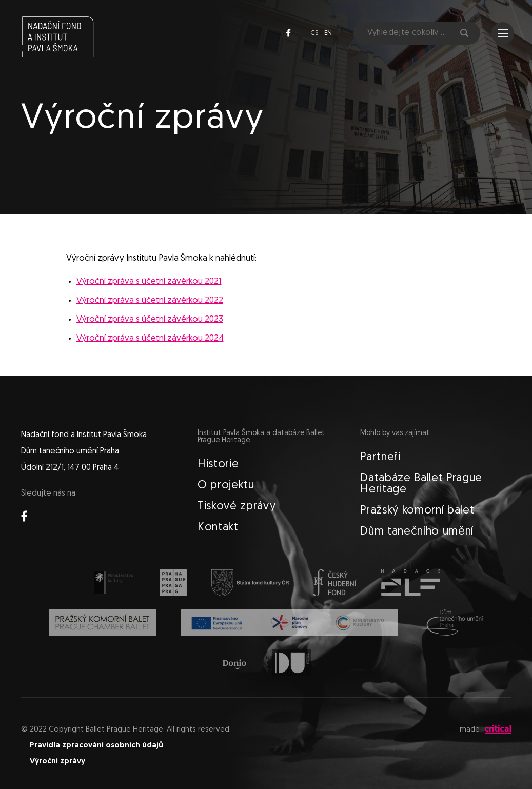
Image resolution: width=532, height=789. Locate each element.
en (328, 33)
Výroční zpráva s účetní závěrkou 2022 (150, 300)
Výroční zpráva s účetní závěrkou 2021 (149, 281)
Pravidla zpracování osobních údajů (96, 746)
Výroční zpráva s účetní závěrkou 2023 (150, 319)
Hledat (464, 33)
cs (314, 33)
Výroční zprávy (57, 762)
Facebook (288, 33)
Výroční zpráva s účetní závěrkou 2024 (150, 338)
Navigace (503, 33)
